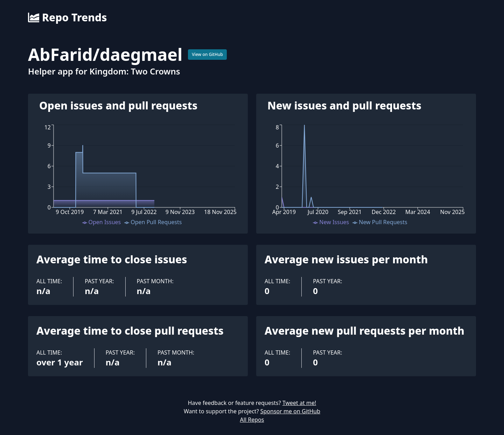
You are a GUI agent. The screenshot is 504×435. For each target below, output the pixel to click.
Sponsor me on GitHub (290, 411)
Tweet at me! (299, 403)
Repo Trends (67, 17)
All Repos (252, 420)
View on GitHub (207, 54)
